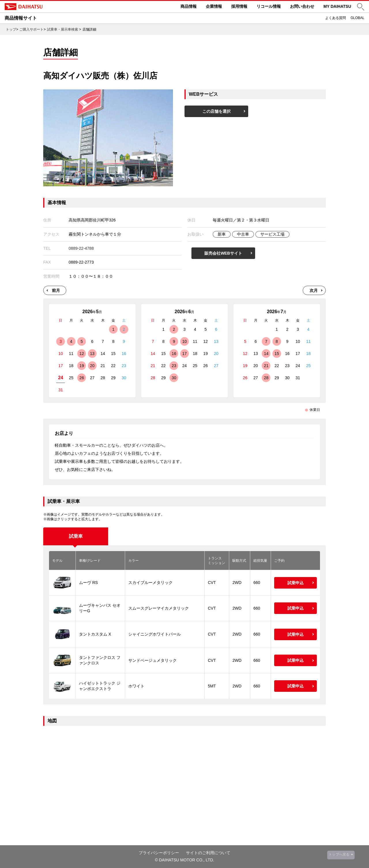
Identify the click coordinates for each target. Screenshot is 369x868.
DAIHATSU (48, 7)
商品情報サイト (21, 18)
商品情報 (189, 6)
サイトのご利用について (208, 853)
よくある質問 (336, 18)
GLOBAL (357, 18)
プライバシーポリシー (159, 853)
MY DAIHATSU (337, 6)
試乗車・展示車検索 (63, 29)
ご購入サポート (31, 29)
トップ (11, 29)
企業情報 (214, 6)
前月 (56, 290)
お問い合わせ (302, 6)
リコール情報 (269, 6)
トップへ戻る (339, 854)
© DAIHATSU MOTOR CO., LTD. (184, 860)
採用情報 (239, 6)
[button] (361, 7)
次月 (314, 290)
